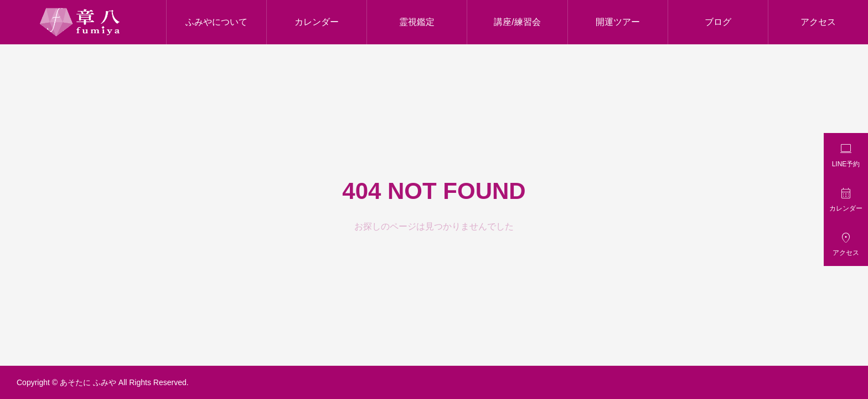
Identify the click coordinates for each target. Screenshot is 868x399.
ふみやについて (216, 22)
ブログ (718, 22)
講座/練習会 (517, 22)
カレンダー (317, 22)
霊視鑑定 (417, 22)
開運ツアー (618, 22)
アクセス (818, 22)
